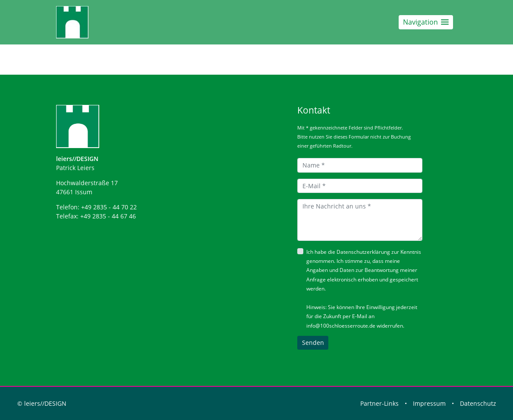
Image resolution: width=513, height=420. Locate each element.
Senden (313, 343)
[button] (426, 22)
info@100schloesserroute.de (341, 326)
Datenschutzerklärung (363, 252)
